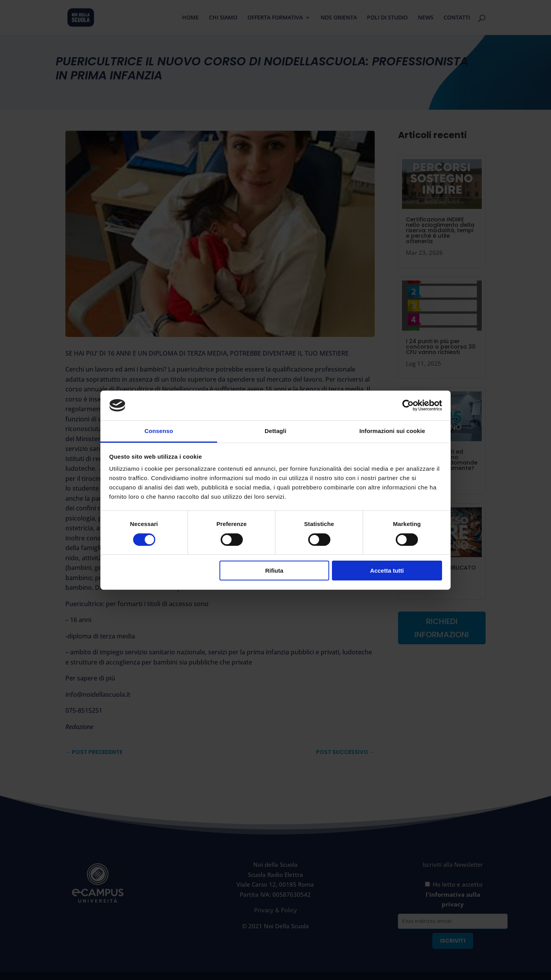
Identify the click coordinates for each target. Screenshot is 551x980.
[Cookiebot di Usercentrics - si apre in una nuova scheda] (408, 405)
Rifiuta (274, 571)
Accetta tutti (387, 571)
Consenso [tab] (159, 431)
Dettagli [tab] (275, 431)
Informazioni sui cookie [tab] (392, 431)
